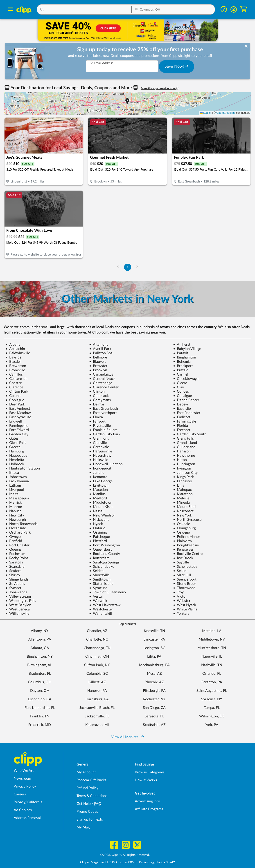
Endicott (182, 417)
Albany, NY (40, 631)
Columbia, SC (97, 674)
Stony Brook (185, 584)
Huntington (184, 464)
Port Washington (105, 545)
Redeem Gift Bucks (91, 780)
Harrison (182, 451)
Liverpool (15, 490)
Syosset (13, 588)
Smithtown (100, 579)
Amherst (182, 345)
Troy (178, 592)
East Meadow (18, 413)
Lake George (101, 481)
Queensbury (101, 550)
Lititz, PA (154, 657)
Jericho (97, 473)
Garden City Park (105, 434)
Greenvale (99, 447)
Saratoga (14, 562)
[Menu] (10, 10)
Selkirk (180, 571)
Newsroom (22, 779)
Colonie (13, 396)
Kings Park (183, 477)
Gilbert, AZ (97, 682)
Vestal (96, 596)
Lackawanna (17, 481)
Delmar (97, 404)
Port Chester (17, 545)
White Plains (185, 609)
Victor (180, 596)
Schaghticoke (102, 567)
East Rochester (187, 413)
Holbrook (15, 464)
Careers (20, 794)
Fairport (97, 421)
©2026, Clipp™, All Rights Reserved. (125, 855)
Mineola (181, 503)
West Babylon (18, 605)
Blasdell (13, 362)
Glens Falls (183, 438)
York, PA (212, 725)
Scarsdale (15, 567)
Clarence (14, 387)
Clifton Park (17, 392)
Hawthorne (184, 456)
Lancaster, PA (154, 639)
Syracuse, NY (212, 699)
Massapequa (17, 498)
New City (15, 515)
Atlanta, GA (40, 648)
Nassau (97, 511)
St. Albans (15, 584)
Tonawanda (16, 592)
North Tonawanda (21, 524)
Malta (12, 494)
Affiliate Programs (149, 809)
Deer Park (15, 404)
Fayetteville (100, 426)
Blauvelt (97, 362)
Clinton (97, 392)
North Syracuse (187, 520)
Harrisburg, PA (97, 699)
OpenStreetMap (226, 113)
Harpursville (101, 451)
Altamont (98, 345)
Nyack (96, 524)
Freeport (182, 430)
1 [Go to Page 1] (128, 267)
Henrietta (15, 460)
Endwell (14, 421)
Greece (13, 447)
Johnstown (16, 477)
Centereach (16, 379)
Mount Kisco (101, 507)
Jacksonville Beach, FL (97, 708)
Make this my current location (160, 88)
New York (183, 515)
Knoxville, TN (154, 631)
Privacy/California (28, 802)
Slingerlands (17, 579)
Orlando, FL (212, 674)
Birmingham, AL (40, 665)
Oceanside (16, 528)
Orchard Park (18, 532)
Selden (96, 571)
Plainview (183, 541)
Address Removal (27, 818)
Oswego (182, 532)
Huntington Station (23, 468)
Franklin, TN (40, 716)
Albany (13, 345)
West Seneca (18, 609)
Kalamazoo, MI (97, 725)
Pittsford (98, 541)
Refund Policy (87, 788)
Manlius (97, 494)
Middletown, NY (212, 639)
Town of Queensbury (108, 592)
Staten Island (101, 584)
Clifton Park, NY (97, 665)
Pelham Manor (187, 537)
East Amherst (18, 409)
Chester (14, 383)
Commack (99, 396)
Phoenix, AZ (154, 682)
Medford (98, 498)
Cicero (180, 383)
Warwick (98, 601)
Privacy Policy (25, 786)
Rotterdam (99, 558)
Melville (181, 498)
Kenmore (98, 477)
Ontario (97, 528)
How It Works (146, 780)
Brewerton (16, 366)
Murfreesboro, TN (212, 648)
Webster (182, 601)
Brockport (183, 366)
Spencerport (185, 579)
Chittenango (101, 383)
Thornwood (184, 588)
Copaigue (182, 396)
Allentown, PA (40, 639)
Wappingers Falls (21, 601)
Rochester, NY (154, 699)
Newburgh (16, 520)
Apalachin (15, 349)
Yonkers (181, 614)
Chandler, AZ (97, 631)
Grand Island (185, 443)
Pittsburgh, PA (154, 691)
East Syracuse (18, 417)
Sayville (181, 562)
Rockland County (105, 554)
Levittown (99, 485)
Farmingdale (185, 421)
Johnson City (185, 473)
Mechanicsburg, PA (154, 665)
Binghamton (185, 357)
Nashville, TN (212, 665)
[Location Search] (173, 10)
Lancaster (183, 481)
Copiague (15, 400)
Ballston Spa (101, 353)
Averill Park (100, 349)
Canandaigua (101, 374)
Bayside (13, 357)
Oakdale (182, 524)
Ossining (98, 532)
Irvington (182, 468)
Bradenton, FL (40, 674)
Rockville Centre (188, 554)
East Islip (182, 409)
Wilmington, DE (212, 716)
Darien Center (186, 400)
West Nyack (185, 605)
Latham (13, 485)
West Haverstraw (105, 605)
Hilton (180, 460)
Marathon (183, 494)
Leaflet (206, 113)
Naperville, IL (212, 657)
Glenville (98, 443)
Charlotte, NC (97, 639)
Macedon (98, 490)
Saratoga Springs (104, 562)
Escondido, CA (40, 699)
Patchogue (99, 537)
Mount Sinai (185, 507)
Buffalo (181, 370)
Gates (12, 438)
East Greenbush (104, 409)
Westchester (101, 609)
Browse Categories (150, 772)
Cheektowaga (186, 379)
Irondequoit (100, 468)
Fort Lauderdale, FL (40, 708)
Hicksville (99, 460)
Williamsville (17, 614)
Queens (13, 550)
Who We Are (24, 771)
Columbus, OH (40, 682)
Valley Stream (18, 596)
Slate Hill (182, 575)
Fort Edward (17, 430)
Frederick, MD (40, 725)
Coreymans (100, 400)
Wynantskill (100, 614)
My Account (86, 772)
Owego (13, 537)
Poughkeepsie (186, 545)
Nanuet (13, 511)
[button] (84, 9)
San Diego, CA (154, 708)
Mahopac (182, 490)
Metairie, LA (212, 631)
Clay (178, 387)
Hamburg (15, 451)
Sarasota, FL (154, 716)
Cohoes (181, 392)
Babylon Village (187, 349)
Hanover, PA (97, 691)
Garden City (17, 434)
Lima (179, 485)
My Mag (83, 827)
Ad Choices (23, 810)
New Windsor (102, 515)
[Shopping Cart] (244, 9)
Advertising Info (147, 801)
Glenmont (99, 438)
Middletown (101, 503)
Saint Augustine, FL (212, 691)
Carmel (181, 374)
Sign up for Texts (90, 819)
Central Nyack (102, 379)
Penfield (14, 541)
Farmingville (17, 426)
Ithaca (12, 473)
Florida (181, 426)
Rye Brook (183, 558)
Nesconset (183, 511)
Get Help (84, 804)
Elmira (96, 417)
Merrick (14, 503)
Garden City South (190, 434)
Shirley (13, 575)
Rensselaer (183, 550)
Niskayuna (99, 520)
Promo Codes (87, 812)
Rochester (15, 554)
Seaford (14, 571)
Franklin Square (103, 430)
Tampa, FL (212, 708)
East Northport (103, 413)
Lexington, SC (154, 648)
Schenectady (185, 567)
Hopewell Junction (106, 464)
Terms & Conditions (92, 796)
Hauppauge (16, 456)
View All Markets (128, 737)
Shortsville (99, 575)
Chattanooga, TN (97, 648)
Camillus (14, 374)
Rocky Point (17, 558)
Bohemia (182, 362)
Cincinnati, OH (97, 657)
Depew (181, 404)
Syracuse (98, 588)
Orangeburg (184, 528)
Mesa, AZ (154, 674)
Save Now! (177, 66)
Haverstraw (100, 456)
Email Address (102, 63)
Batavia (181, 353)
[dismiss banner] (246, 47)
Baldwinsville (18, 353)
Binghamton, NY (40, 657)
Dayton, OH (40, 691)
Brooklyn (98, 370)
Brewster (98, 366)
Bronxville (15, 370)
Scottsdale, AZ (154, 725)
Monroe (14, 507)
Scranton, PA (212, 682)
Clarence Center (104, 387)
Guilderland (184, 447)
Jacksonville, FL (97, 716)
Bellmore (98, 357)
